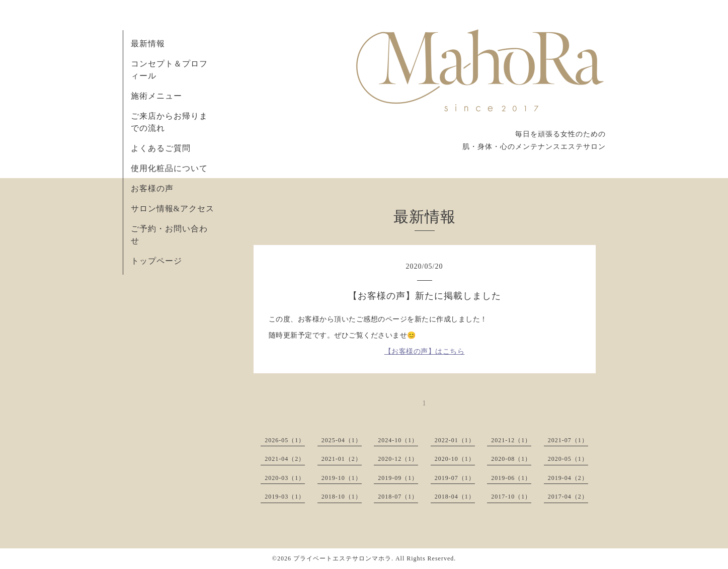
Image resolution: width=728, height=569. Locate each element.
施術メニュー (156, 96)
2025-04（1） (342, 440)
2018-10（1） (342, 497)
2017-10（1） (511, 497)
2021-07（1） (568, 440)
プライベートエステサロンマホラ (342, 558)
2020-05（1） (568, 459)
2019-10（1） (342, 478)
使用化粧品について (169, 168)
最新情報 (148, 44)
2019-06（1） (511, 478)
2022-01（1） (455, 440)
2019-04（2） (568, 478)
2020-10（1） (455, 459)
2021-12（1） (511, 440)
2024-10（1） (398, 440)
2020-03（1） (285, 478)
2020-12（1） (398, 459)
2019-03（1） (285, 497)
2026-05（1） (285, 440)
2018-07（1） (398, 497)
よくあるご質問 (161, 148)
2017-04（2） (568, 497)
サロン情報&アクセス (173, 209)
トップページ (156, 261)
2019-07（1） (455, 478)
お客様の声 (152, 188)
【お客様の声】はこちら (425, 351)
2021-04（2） (285, 459)
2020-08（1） (511, 459)
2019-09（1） (398, 478)
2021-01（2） (342, 459)
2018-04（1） (455, 497)
